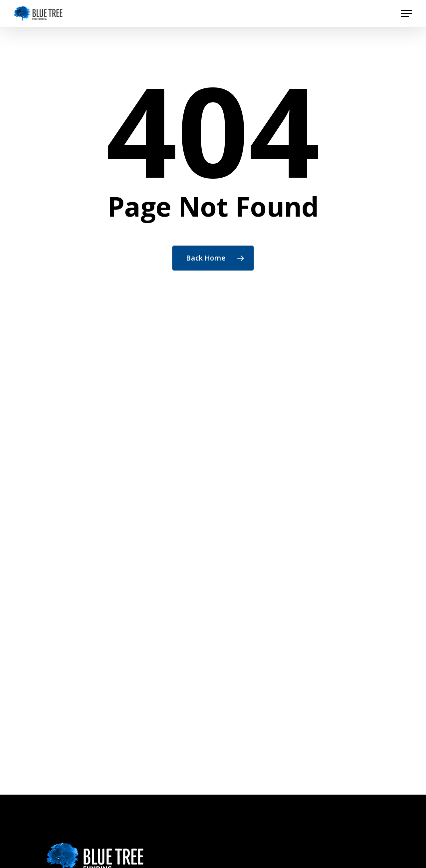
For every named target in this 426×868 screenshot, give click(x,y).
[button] (407, 13)
